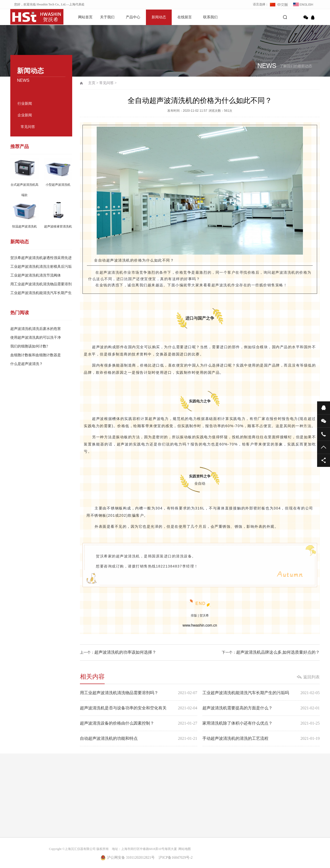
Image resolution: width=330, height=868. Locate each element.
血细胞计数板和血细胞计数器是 (36, 355)
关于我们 (107, 17)
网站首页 (85, 17)
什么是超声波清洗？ (27, 364)
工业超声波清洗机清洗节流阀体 (36, 275)
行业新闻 (25, 104)
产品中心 (133, 17)
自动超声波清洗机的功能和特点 (139, 739)
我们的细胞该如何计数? (29, 346)
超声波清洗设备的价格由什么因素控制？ (139, 723)
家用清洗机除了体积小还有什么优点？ (261, 723)
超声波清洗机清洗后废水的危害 (36, 329)
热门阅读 (20, 313)
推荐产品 (20, 147)
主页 (92, 83)
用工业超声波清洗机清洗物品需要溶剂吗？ (139, 693)
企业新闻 (25, 115)
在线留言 (185, 17)
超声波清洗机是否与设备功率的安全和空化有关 (139, 708)
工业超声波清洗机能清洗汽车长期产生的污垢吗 (261, 693)
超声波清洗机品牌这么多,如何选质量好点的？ (278, 652)
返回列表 (311, 677)
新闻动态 (159, 17)
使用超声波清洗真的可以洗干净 (36, 338)
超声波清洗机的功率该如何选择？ (125, 652)
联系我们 (210, 17)
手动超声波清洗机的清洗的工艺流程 (261, 739)
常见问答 (28, 127)
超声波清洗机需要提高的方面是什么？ (261, 708)
